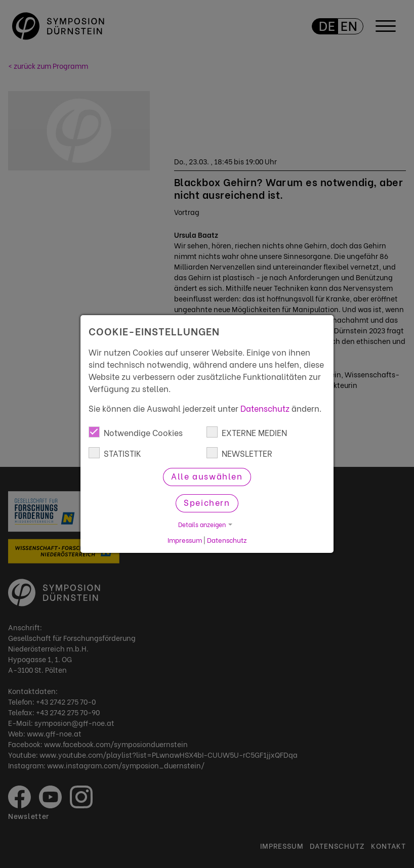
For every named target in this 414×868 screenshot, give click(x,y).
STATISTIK (115, 453)
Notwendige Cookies (136, 432)
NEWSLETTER (239, 453)
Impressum (185, 540)
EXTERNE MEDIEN (247, 432)
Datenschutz (265, 408)
